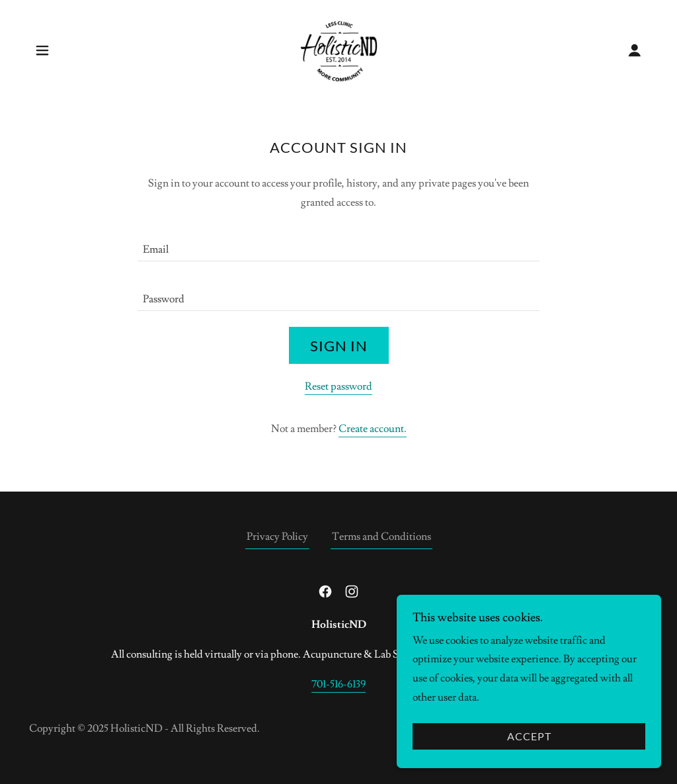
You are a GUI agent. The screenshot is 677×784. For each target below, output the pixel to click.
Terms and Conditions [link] (381, 537)
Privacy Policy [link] (277, 537)
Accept (529, 737)
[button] (42, 50)
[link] (339, 48)
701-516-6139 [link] (338, 684)
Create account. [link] (373, 429)
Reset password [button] (338, 386)
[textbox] (338, 244)
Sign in (339, 346)
